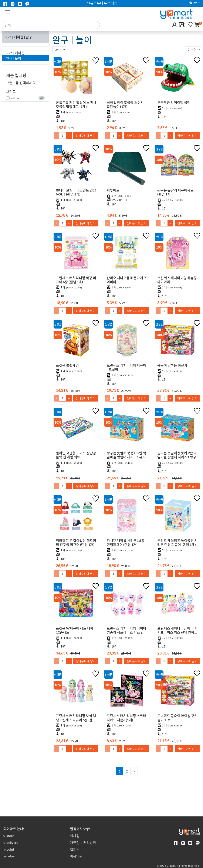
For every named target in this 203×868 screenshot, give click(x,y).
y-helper (10, 856)
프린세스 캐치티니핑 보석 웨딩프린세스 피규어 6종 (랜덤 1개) (76, 727)
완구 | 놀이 (14, 58)
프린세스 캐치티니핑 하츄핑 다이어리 (177, 280)
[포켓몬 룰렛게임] (76, 341)
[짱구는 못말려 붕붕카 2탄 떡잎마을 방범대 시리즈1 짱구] (178, 429)
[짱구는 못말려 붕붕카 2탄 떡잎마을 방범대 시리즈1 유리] (127, 429)
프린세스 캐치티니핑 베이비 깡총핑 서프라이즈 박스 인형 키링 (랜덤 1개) (127, 635)
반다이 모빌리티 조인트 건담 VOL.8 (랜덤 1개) (76, 192)
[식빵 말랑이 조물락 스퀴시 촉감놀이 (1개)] (127, 78)
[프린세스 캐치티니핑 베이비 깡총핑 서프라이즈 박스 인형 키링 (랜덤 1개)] (127, 606)
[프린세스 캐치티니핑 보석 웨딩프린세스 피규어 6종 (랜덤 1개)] (76, 699)
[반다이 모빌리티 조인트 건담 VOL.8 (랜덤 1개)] (76, 166)
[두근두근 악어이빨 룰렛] (178, 78)
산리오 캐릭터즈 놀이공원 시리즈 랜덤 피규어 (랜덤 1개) (177, 542)
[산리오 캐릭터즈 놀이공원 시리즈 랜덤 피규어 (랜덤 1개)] (178, 516)
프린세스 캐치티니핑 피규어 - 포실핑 (126, 367)
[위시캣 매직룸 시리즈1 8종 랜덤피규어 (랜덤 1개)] (127, 516)
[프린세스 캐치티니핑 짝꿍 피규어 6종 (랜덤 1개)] (76, 254)
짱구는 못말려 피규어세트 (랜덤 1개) (175, 192)
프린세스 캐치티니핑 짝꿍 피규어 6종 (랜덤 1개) (76, 280)
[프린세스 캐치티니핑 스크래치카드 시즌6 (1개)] (127, 699)
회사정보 (76, 836)
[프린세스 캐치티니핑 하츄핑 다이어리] (178, 254)
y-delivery (11, 842)
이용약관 (76, 856)
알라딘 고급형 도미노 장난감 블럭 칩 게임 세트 (76, 455)
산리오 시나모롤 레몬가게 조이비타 (127, 280)
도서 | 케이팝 (15, 53)
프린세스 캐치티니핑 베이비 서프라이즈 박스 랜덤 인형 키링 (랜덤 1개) (177, 635)
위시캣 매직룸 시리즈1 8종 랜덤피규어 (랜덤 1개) (126, 542)
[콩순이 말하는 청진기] (178, 341)
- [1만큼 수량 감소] (57, 136)
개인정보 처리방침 (83, 842)
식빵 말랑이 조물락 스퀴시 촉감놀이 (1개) (125, 104)
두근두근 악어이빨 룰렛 (174, 102)
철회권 (75, 849)
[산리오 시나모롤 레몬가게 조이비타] (127, 254)
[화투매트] (127, 166)
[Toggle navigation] (8, 12)
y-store (9, 836)
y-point (9, 849)
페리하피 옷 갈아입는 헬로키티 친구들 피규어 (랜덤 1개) (76, 542)
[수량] (63, 136)
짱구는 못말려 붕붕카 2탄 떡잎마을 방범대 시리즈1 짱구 (177, 455)
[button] (197, 25)
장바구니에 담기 (86, 136)
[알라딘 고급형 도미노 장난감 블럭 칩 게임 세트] (76, 429)
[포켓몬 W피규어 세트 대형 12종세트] (76, 604)
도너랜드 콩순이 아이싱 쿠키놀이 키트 (177, 727)
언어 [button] (194, 3)
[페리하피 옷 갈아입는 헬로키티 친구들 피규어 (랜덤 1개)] (76, 516)
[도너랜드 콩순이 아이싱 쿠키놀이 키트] (178, 699)
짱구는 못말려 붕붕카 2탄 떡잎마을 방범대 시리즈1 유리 (126, 455)
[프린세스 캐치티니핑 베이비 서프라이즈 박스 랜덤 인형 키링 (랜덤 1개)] (178, 606)
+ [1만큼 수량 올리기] (69, 136)
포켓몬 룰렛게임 (67, 365)
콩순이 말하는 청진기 (172, 365)
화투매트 (113, 190)
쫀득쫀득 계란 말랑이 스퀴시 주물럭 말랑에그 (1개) (76, 104)
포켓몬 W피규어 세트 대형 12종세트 (75, 630)
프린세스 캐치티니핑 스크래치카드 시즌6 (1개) (126, 727)
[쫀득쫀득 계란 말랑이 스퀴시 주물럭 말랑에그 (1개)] (76, 78)
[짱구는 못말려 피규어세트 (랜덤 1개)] (178, 166)
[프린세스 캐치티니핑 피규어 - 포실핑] (127, 341)
